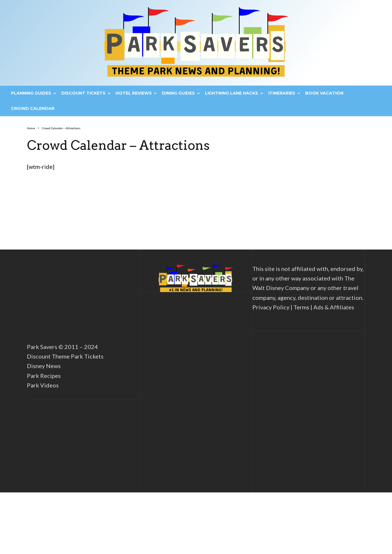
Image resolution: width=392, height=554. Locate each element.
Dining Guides (178, 93)
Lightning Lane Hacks (232, 93)
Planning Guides (31, 93)
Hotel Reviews (134, 93)
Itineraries (282, 93)
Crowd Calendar (33, 108)
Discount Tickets (83, 93)
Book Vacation (324, 93)
